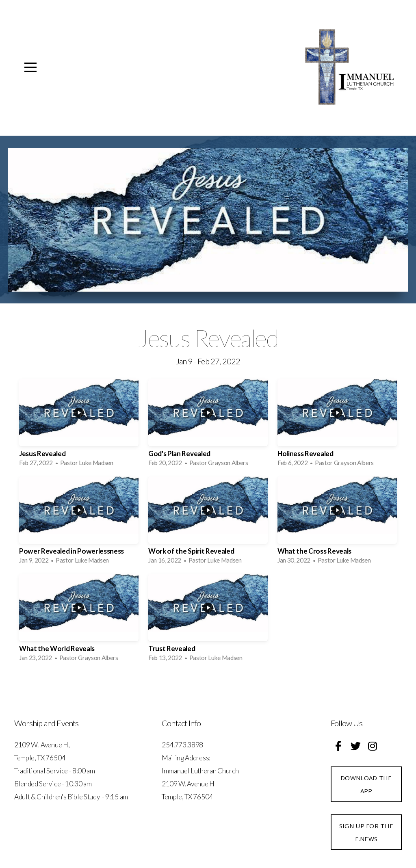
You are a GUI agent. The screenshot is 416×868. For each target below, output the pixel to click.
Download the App (366, 784)
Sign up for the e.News (366, 832)
